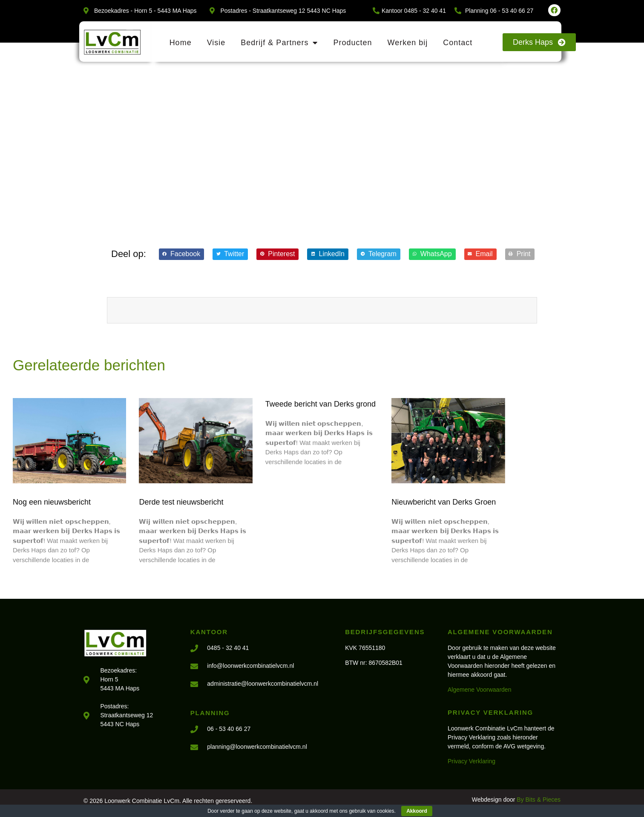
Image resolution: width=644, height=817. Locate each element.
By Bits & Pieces (539, 800)
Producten (352, 43)
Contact (458, 43)
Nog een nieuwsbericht (52, 502)
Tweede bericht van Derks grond (321, 404)
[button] (181, 254)
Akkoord (417, 811)
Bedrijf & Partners (279, 43)
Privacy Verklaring (471, 761)
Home (181, 43)
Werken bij (407, 43)
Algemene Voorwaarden (479, 690)
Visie (216, 43)
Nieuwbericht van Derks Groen (444, 502)
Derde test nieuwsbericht (181, 502)
